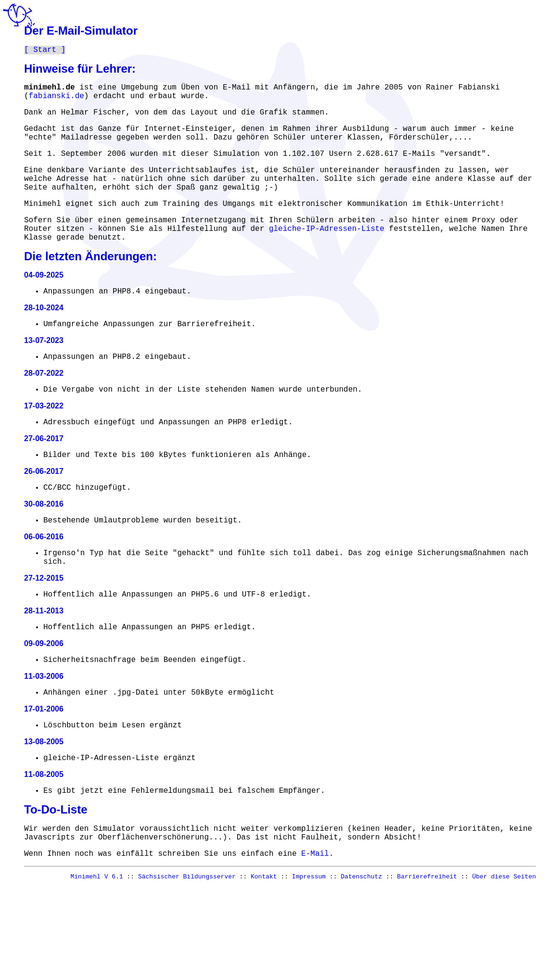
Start (45, 51)
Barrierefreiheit (427, 942)
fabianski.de (57, 101)
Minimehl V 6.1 (97, 942)
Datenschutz (361, 942)
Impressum (309, 942)
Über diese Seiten (504, 942)
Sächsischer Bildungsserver (187, 942)
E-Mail (315, 918)
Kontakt (264, 942)
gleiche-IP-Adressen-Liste (327, 253)
